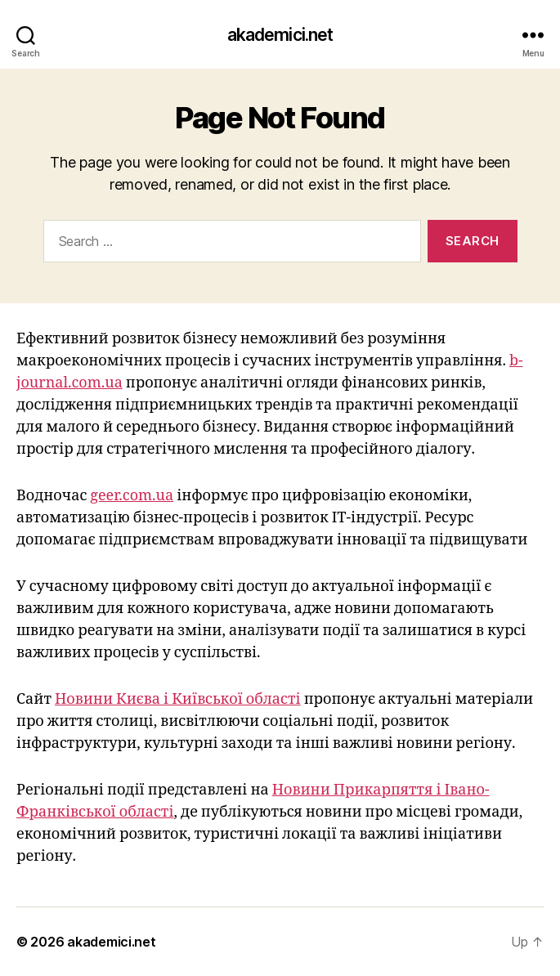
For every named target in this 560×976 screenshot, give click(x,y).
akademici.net (280, 35)
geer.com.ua (132, 496)
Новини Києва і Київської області (178, 699)
